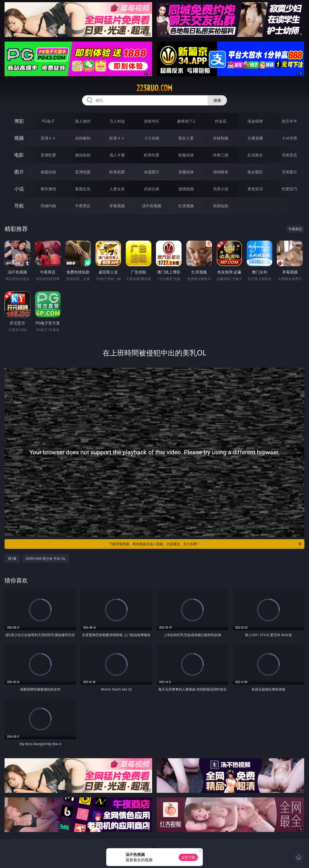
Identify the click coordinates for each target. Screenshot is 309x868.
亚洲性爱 (48, 155)
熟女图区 (255, 172)
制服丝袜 (186, 155)
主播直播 (255, 138)
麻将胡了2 (186, 121)
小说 (19, 189)
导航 (19, 206)
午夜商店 (83, 206)
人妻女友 (117, 189)
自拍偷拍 (83, 138)
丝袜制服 (221, 138)
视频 (19, 138)
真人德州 (83, 121)
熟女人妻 (186, 138)
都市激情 (48, 189)
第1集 (12, 558)
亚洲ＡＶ (48, 138)
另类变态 (289, 155)
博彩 (19, 121)
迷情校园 (186, 189)
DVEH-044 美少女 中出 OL (46, 558)
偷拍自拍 (83, 155)
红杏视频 (186, 206)
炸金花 (221, 121)
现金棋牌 (255, 121)
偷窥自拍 (48, 172)
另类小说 (221, 189)
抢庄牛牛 (289, 121)
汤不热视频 (152, 206)
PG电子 (48, 121)
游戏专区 (152, 121)
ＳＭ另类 (289, 138)
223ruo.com (154, 88)
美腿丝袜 (186, 172)
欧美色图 (117, 172)
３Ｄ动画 (152, 138)
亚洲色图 (83, 172)
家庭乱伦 (83, 189)
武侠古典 (152, 189)
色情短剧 (221, 206)
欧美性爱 (152, 155)
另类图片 (289, 172)
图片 (19, 172)
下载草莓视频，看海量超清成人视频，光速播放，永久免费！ (205, 544)
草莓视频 (117, 206)
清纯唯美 (221, 172)
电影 (19, 155)
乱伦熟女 (255, 155)
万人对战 (117, 121)
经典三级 (221, 155)
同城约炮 (48, 206)
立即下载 (188, 857)
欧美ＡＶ (117, 138)
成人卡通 (117, 155)
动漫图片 (152, 172)
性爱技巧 (289, 189)
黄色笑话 (255, 189)
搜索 (217, 100)
